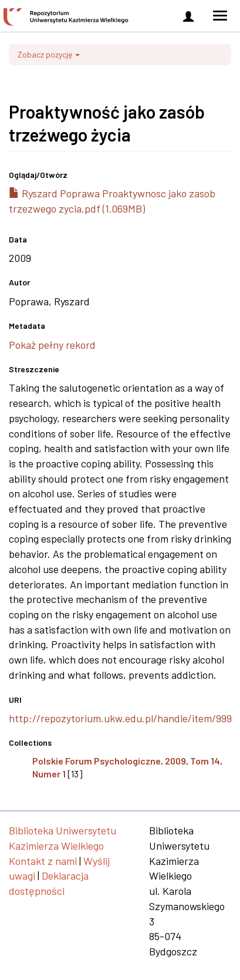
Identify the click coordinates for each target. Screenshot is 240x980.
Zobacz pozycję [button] (49, 54)
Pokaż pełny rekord (52, 345)
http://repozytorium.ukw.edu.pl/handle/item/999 (120, 718)
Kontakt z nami (43, 861)
